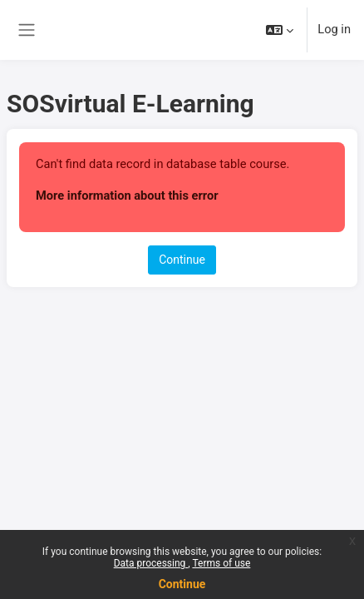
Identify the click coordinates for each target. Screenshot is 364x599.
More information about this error (127, 196)
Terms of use (221, 563)
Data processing (151, 563)
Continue (182, 584)
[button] (280, 30)
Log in (334, 29)
